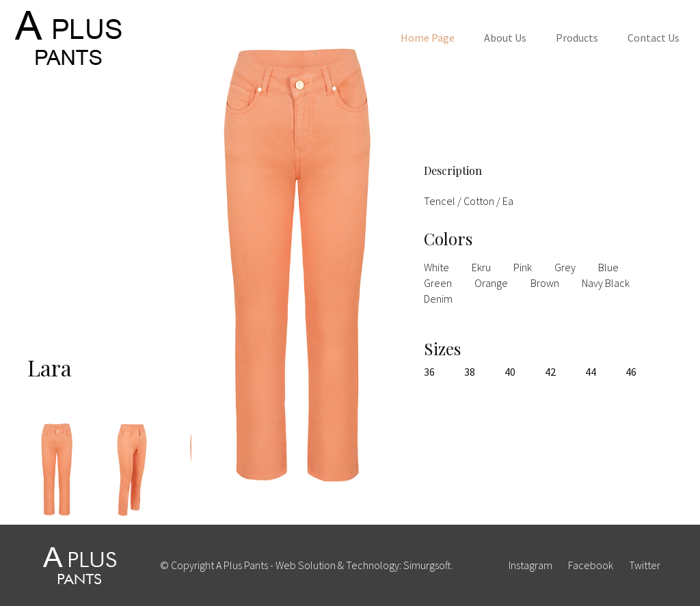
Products (577, 38)
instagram (530, 565)
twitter (645, 565)
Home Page (428, 38)
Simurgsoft (427, 565)
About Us (505, 38)
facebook (591, 565)
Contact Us (654, 38)
